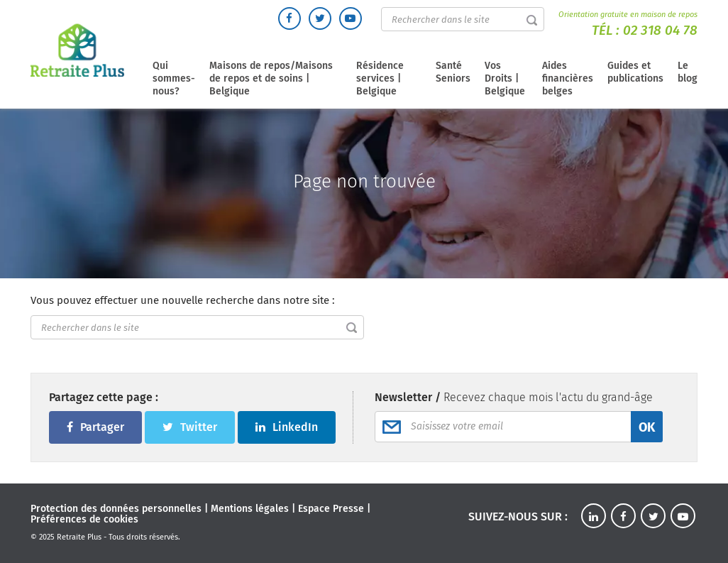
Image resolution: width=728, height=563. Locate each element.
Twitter (190, 427)
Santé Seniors (453, 72)
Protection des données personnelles (116, 509)
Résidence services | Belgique (380, 78)
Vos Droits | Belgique (505, 78)
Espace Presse (331, 509)
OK (647, 427)
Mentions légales (250, 509)
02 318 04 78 (660, 30)
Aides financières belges (568, 78)
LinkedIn (287, 427)
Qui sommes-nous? (174, 78)
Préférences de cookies (84, 519)
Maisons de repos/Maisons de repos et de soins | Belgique (271, 78)
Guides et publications (635, 72)
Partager (95, 427)
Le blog (688, 72)
